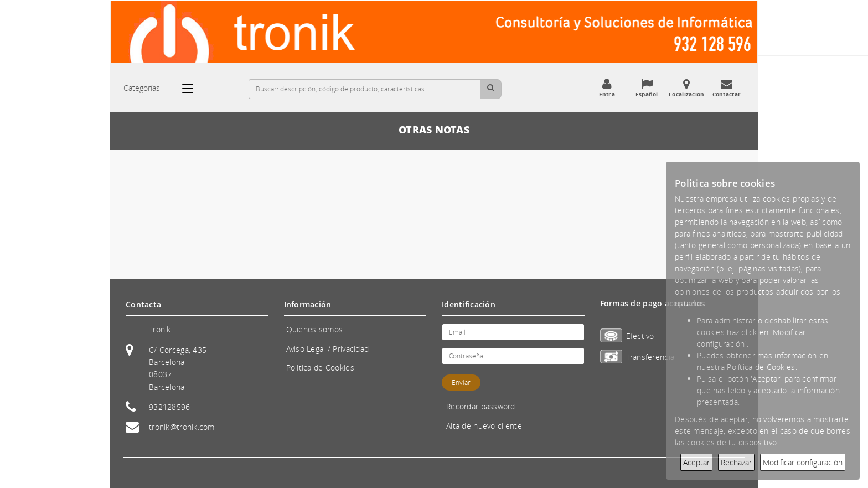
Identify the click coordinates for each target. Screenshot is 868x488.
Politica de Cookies (320, 368)
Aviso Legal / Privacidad (328, 349)
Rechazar (736, 462)
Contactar (726, 88)
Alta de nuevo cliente (484, 426)
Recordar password (481, 406)
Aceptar (696, 462)
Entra (607, 88)
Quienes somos (315, 329)
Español (647, 88)
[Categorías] (193, 89)
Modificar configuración (803, 462)
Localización (686, 88)
